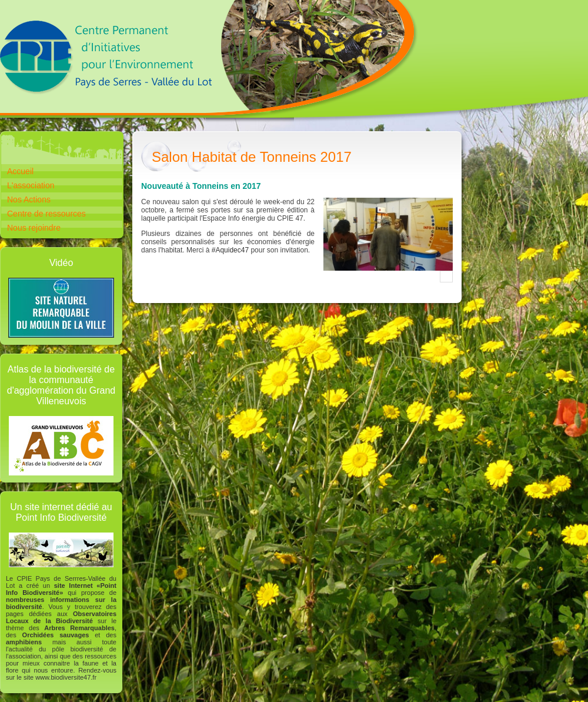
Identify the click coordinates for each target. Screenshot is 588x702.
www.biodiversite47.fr (66, 677)
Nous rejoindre (34, 228)
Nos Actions (29, 199)
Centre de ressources (46, 214)
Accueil (20, 171)
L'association (31, 185)
